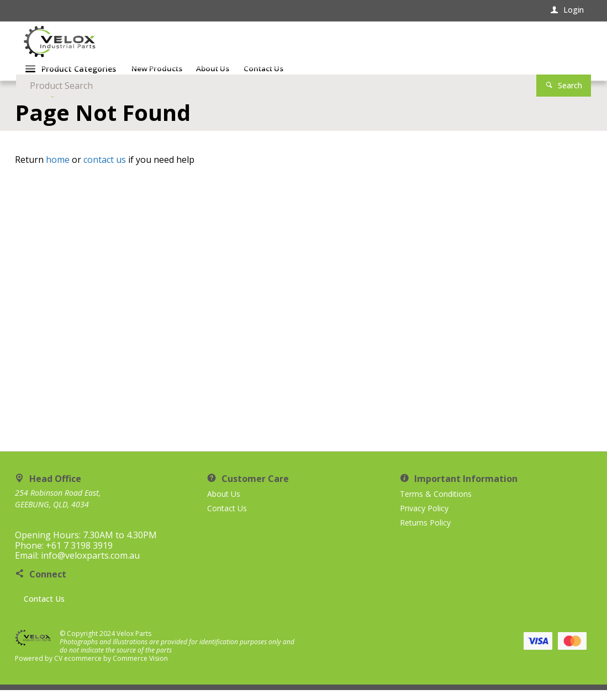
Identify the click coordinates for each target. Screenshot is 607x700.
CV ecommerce (78, 668)
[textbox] (420, 44)
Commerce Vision (140, 668)
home (58, 169)
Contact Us (44, 609)
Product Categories (79, 80)
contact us (105, 169)
